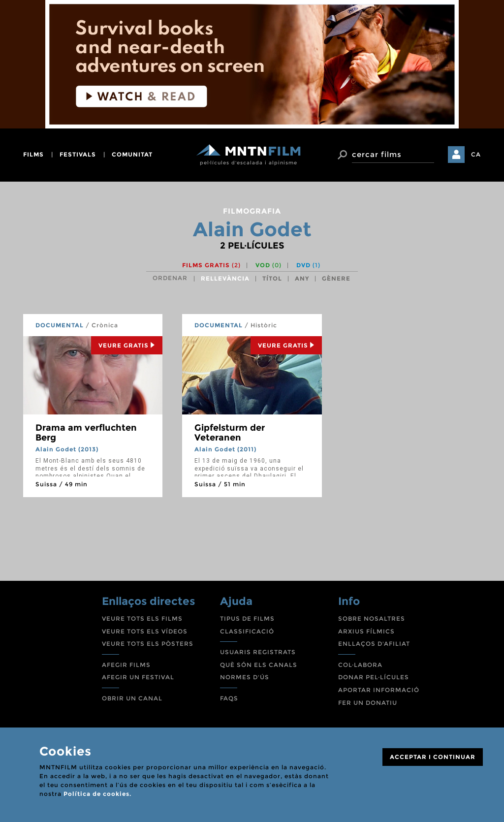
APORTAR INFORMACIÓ (379, 690)
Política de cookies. (97, 794)
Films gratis (211, 265)
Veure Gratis (127, 345)
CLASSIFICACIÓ (247, 631)
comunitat (132, 154)
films (33, 154)
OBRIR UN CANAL (132, 698)
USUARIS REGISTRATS (258, 652)
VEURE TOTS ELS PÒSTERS (148, 644)
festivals (78, 154)
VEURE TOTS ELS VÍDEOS (145, 631)
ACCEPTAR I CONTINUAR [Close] (433, 757)
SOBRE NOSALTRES (372, 618)
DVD (308, 265)
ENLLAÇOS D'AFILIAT (374, 644)
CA (476, 154)
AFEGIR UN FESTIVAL (138, 677)
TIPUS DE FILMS (247, 618)
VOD (268, 265)
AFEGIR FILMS (126, 665)
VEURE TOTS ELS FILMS (142, 618)
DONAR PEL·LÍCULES (374, 677)
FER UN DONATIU (368, 703)
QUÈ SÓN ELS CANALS (259, 665)
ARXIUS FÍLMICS (366, 631)
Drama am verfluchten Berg (86, 433)
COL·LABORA (360, 665)
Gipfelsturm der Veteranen (230, 433)
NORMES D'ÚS (245, 677)
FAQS (229, 698)
